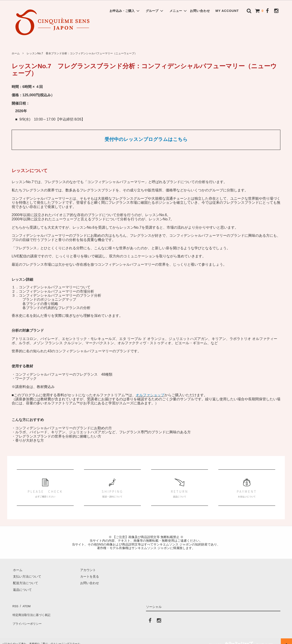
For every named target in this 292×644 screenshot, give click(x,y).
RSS (15, 605)
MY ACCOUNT (227, 11)
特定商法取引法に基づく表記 (32, 612)
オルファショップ (150, 395)
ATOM (25, 605)
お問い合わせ (200, 11)
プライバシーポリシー (27, 618)
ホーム (16, 53)
